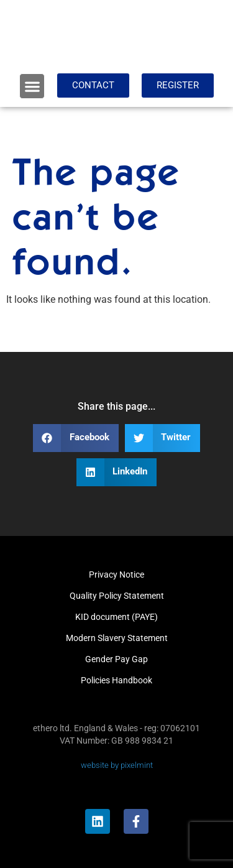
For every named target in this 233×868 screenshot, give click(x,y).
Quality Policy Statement (117, 596)
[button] (32, 86)
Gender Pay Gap (116, 659)
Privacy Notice (116, 575)
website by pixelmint (117, 765)
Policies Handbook (116, 680)
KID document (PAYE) (116, 617)
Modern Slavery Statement (117, 638)
